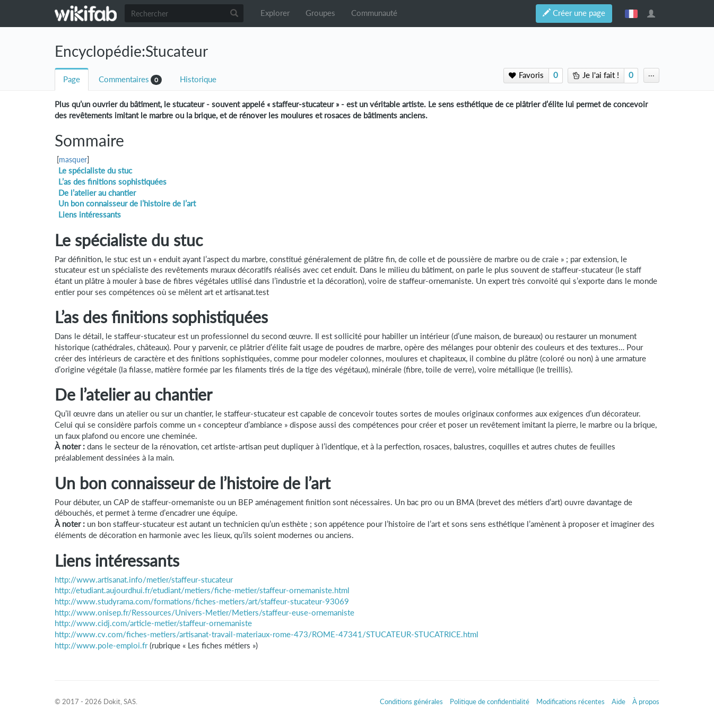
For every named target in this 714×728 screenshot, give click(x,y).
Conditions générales (411, 701)
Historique (198, 79)
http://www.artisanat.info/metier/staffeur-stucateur (144, 580)
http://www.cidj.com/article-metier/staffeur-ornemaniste (153, 623)
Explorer (275, 13)
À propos (646, 701)
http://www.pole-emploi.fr (101, 645)
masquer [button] (73, 160)
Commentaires (124, 79)
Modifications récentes (571, 701)
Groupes (320, 13)
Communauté (374, 13)
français (631, 13)
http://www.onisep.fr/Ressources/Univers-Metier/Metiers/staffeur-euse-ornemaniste (204, 613)
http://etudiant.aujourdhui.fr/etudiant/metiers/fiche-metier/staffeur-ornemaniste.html (202, 590)
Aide (619, 701)
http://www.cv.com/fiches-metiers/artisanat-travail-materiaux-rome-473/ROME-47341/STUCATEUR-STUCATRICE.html (267, 634)
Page (72, 79)
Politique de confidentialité (490, 701)
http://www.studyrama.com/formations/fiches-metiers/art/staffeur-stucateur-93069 (202, 601)
